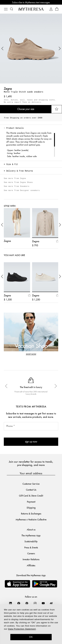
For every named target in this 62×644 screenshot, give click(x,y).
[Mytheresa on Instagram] (35, 603)
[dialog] (31, 624)
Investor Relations (31, 559)
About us (31, 529)
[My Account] (51, 9)
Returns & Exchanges (31, 513)
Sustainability (31, 541)
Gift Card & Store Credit (31, 496)
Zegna (8, 88)
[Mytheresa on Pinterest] (27, 603)
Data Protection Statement (22, 629)
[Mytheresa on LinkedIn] (10, 603)
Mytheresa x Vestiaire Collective (31, 519)
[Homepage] (31, 9)
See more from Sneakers (17, 186)
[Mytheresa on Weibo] (51, 603)
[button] (2, 49)
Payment (31, 502)
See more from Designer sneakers (22, 190)
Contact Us (31, 490)
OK (31, 637)
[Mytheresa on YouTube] (43, 603)
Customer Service (31, 484)
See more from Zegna (15, 178)
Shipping (31, 508)
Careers (31, 553)
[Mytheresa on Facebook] (19, 603)
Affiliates (31, 565)
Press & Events (31, 547)
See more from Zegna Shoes (18, 182)
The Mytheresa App (31, 535)
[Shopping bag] (57, 9)
